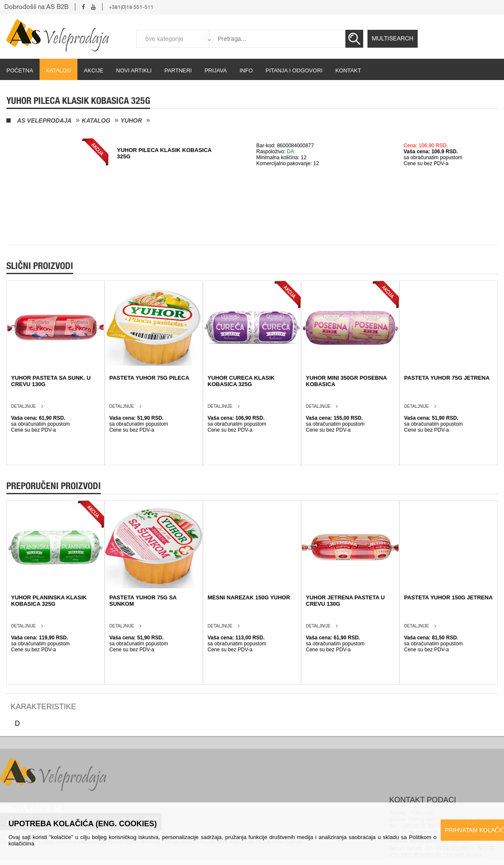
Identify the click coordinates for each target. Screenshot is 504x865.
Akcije (94, 70)
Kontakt (348, 70)
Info (246, 70)
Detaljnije (23, 406)
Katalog (58, 70)
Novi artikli (134, 70)
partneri (178, 70)
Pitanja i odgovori (294, 70)
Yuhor (131, 120)
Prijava (216, 70)
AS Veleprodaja (44, 120)
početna (20, 70)
